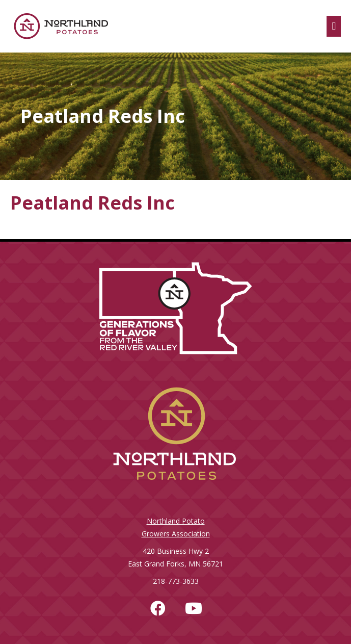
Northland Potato (176, 521)
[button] (158, 608)
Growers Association (176, 534)
